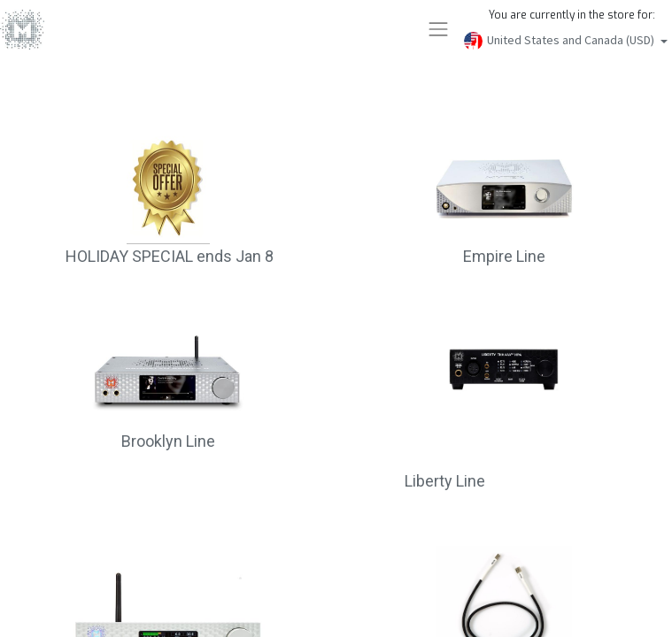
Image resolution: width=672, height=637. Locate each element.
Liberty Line (445, 481)
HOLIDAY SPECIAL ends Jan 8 (168, 256)
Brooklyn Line (168, 441)
